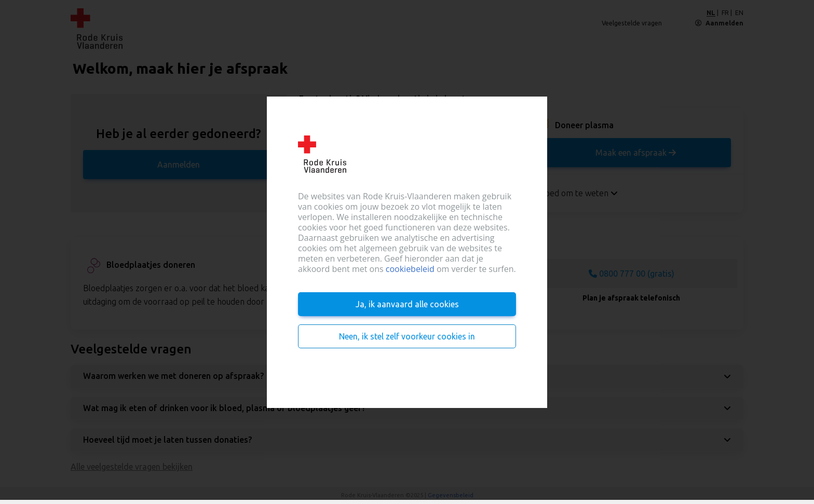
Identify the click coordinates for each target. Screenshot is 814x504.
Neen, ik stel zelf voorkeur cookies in (407, 336)
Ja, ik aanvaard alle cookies (407, 304)
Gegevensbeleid (451, 495)
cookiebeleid (410, 269)
